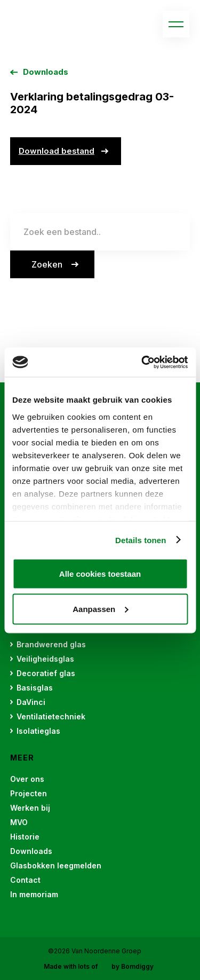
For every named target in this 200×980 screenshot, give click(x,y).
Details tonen (141, 540)
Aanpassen (100, 609)
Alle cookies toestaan (100, 574)
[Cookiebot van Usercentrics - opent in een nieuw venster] (142, 362)
